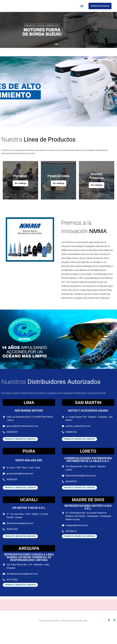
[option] (58, 39)
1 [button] (56, 53)
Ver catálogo (20, 192)
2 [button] (61, 53)
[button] (82, 11)
